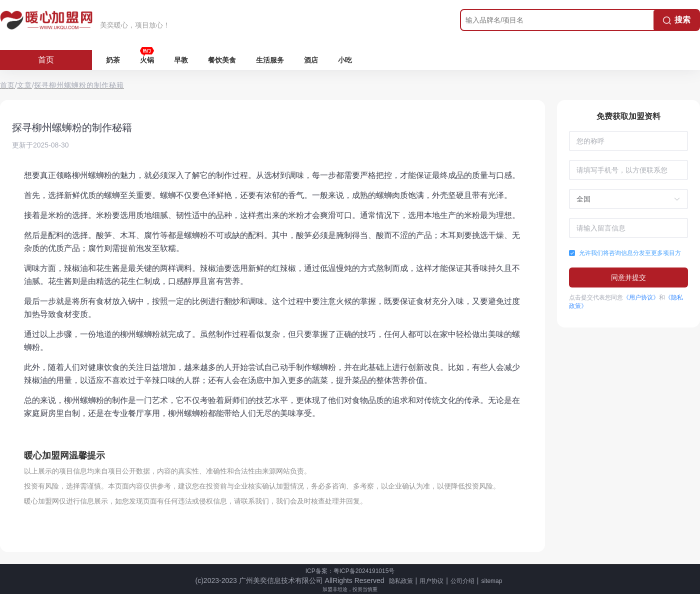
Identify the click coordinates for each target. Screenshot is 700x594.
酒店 (311, 60)
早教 (181, 60)
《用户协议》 (641, 297)
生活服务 (270, 60)
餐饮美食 (222, 60)
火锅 (147, 60)
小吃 (345, 60)
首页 (46, 60)
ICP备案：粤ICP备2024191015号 (350, 571)
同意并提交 (628, 277)
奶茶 (113, 60)
